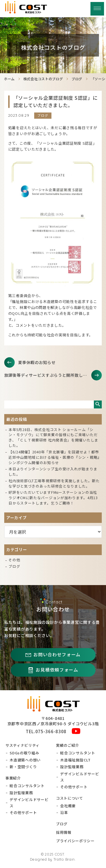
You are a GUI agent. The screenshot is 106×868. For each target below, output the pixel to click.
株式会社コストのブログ (43, 79)
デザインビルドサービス (29, 803)
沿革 (64, 812)
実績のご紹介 (68, 745)
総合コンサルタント (27, 786)
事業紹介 (13, 778)
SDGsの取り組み (24, 753)
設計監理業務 (21, 793)
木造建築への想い (25, 760)
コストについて (70, 798)
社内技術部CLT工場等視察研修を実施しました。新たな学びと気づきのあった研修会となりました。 (54, 483)
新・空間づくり (23, 767)
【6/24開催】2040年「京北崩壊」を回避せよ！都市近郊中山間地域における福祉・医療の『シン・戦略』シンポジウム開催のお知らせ (54, 457)
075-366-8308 (51, 731)
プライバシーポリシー (75, 841)
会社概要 (68, 806)
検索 (98, 404)
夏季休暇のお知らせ (37, 362)
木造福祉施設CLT (75, 760)
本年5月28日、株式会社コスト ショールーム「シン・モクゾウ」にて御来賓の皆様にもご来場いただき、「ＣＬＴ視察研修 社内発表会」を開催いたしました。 (53, 438)
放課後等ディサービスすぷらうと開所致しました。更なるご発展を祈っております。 (53, 375)
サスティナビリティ (22, 745)
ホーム (9, 79)
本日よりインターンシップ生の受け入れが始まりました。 (53, 471)
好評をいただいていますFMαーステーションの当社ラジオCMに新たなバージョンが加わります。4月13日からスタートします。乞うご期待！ (53, 498)
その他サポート (23, 812)
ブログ (77, 79)
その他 (14, 560)
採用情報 (64, 832)
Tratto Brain (64, 859)
